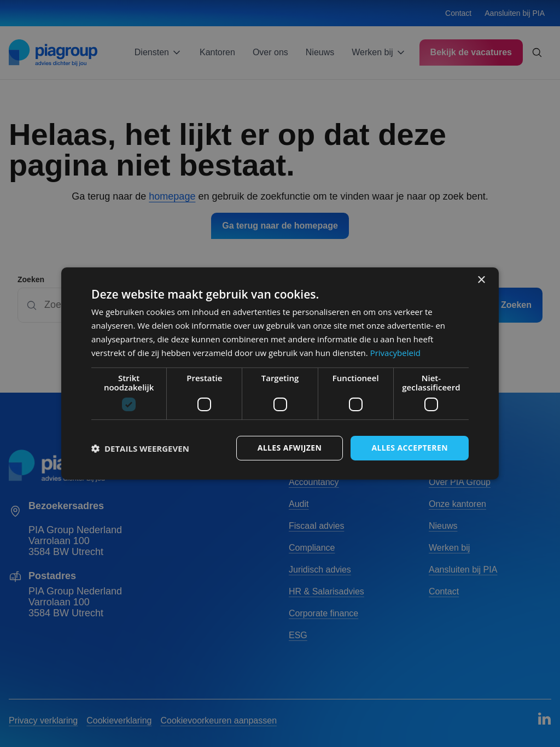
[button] (140, 448)
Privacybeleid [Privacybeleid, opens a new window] (395, 353)
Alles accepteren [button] (410, 448)
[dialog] (280, 373)
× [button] (481, 280)
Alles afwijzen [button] (290, 448)
